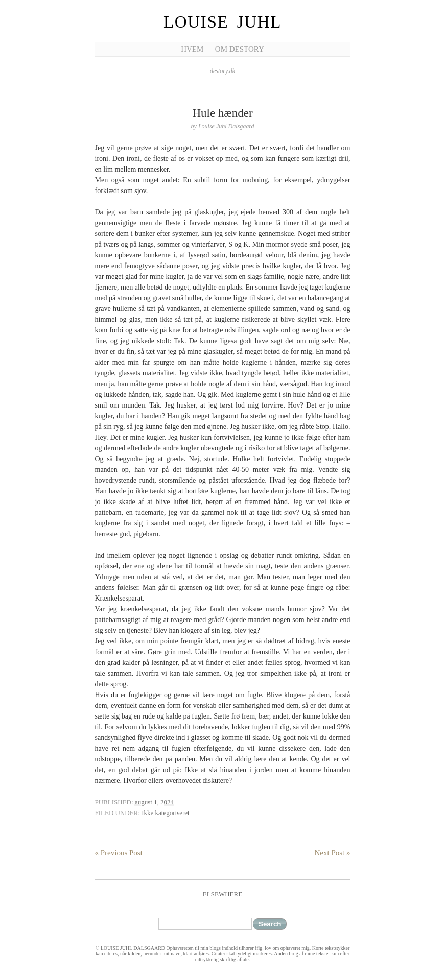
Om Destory (240, 49)
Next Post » (332, 853)
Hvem (192, 49)
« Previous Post (119, 853)
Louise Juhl (222, 22)
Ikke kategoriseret (165, 813)
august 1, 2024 (154, 802)
